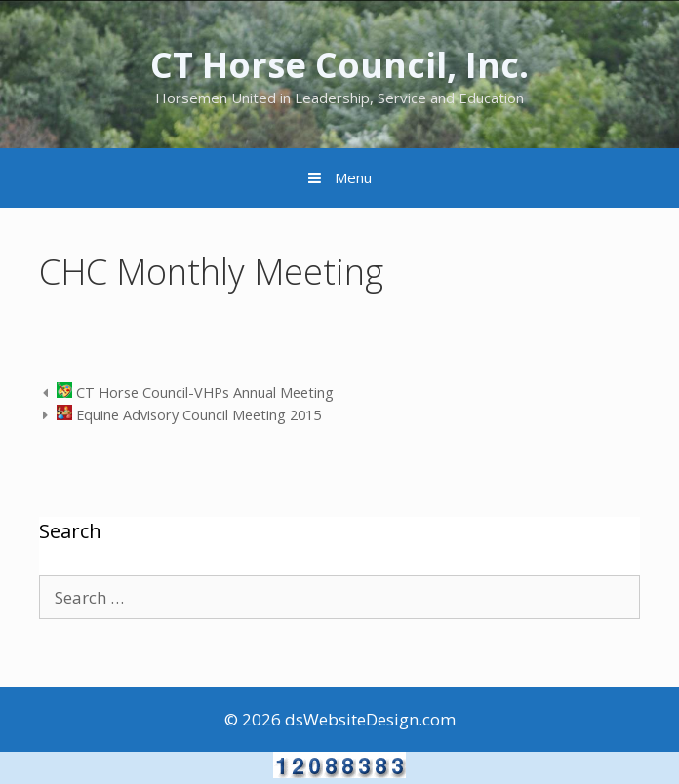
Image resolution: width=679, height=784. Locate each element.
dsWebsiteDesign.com (370, 719)
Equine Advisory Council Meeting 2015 (189, 415)
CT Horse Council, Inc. (339, 65)
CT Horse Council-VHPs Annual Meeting (195, 392)
